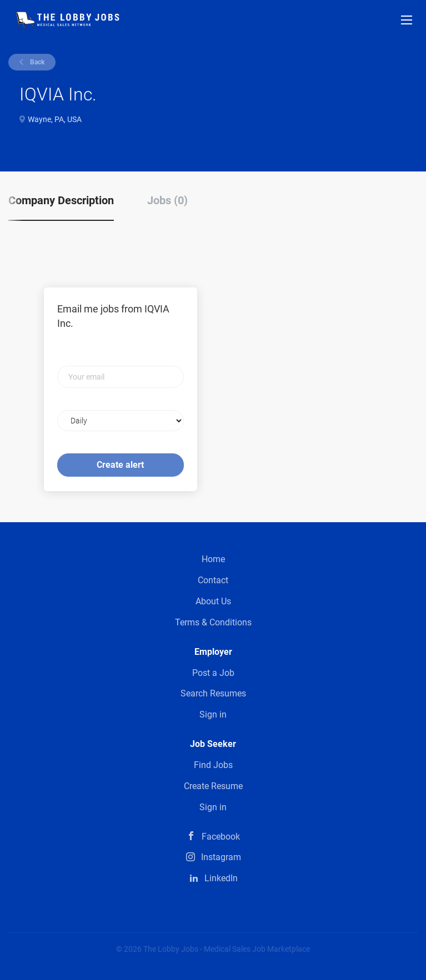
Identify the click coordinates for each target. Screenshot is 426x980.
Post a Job (213, 673)
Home (213, 559)
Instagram (221, 857)
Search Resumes (213, 693)
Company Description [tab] (61, 200)
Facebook (221, 837)
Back (36, 62)
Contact (213, 580)
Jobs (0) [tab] (167, 200)
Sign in (213, 714)
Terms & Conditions (213, 622)
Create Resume (213, 786)
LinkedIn (221, 878)
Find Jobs (213, 765)
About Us (213, 601)
